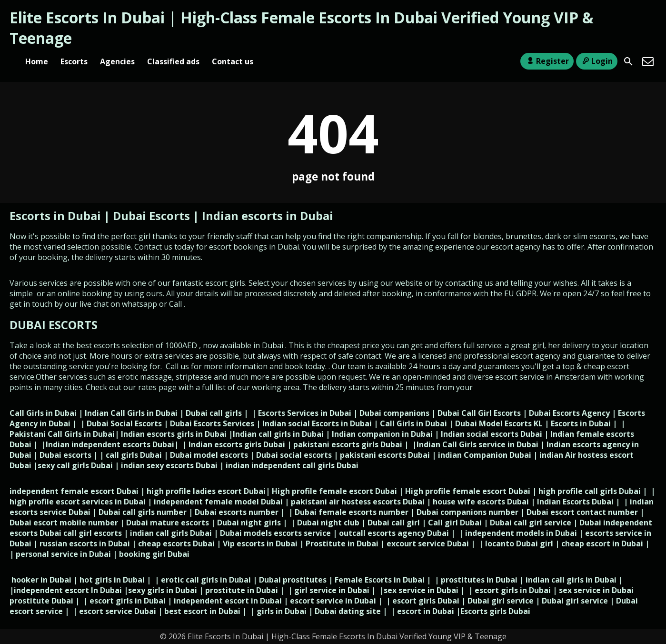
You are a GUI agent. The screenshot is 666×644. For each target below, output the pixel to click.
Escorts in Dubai (57, 216)
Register (547, 61)
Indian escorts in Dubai (268, 216)
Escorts (74, 61)
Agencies (117, 61)
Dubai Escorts (151, 216)
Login (597, 61)
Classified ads (173, 61)
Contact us (233, 61)
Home (37, 61)
